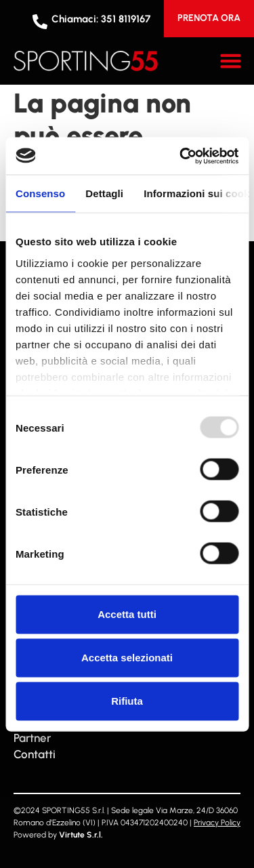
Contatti (35, 754)
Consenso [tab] (40, 193)
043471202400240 (154, 823)
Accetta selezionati (127, 658)
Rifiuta (127, 701)
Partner (32, 738)
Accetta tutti (127, 614)
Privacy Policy (217, 823)
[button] (231, 61)
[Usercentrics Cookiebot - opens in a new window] (181, 156)
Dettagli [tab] (104, 193)
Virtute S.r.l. (81, 835)
